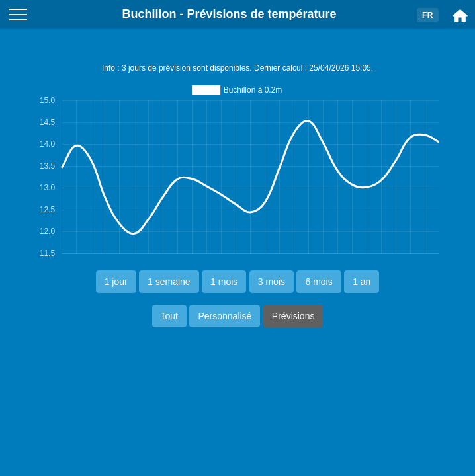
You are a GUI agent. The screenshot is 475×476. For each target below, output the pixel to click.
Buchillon (149, 14)
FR (428, 15)
